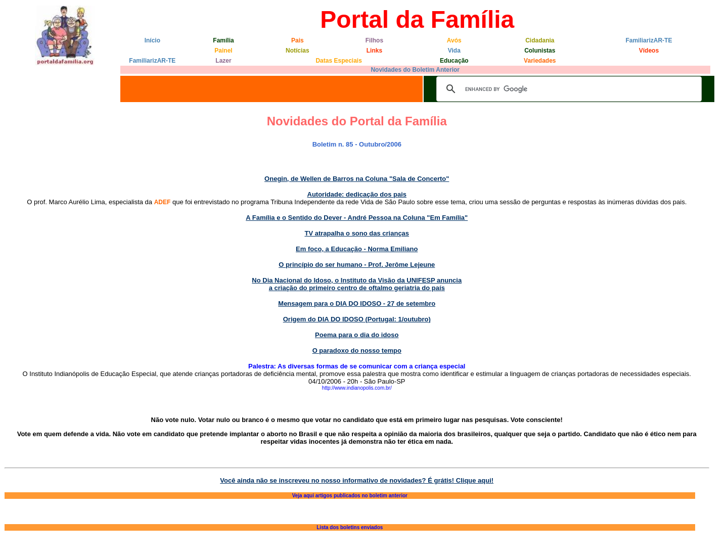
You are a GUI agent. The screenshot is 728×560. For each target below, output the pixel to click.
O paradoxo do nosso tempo (357, 351)
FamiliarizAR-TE (649, 40)
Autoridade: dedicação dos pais (357, 194)
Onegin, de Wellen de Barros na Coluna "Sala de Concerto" (357, 179)
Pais (298, 40)
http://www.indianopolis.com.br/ (357, 388)
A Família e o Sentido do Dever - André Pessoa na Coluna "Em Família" (357, 218)
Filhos (374, 40)
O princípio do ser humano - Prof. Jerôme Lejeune (357, 265)
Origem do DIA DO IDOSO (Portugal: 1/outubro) (357, 319)
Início (152, 40)
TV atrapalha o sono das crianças (357, 233)
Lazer (223, 61)
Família (223, 40)
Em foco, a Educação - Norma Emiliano (357, 249)
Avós (454, 40)
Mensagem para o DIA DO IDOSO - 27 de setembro (357, 304)
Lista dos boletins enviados (350, 527)
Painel (223, 51)
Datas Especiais (338, 61)
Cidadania (540, 40)
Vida (454, 51)
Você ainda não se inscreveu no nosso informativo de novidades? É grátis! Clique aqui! (357, 480)
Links (374, 51)
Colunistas (540, 51)
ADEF (163, 202)
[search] (567, 89)
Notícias (298, 51)
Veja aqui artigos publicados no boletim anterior (350, 496)
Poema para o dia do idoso (357, 335)
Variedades (540, 61)
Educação (454, 61)
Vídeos (649, 51)
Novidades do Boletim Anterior (415, 70)
